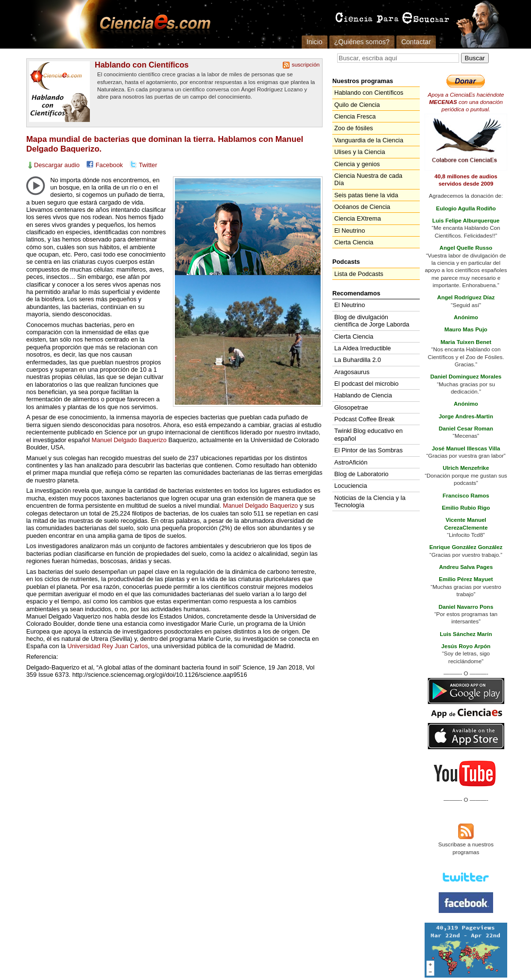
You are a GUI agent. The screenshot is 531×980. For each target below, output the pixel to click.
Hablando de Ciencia (363, 395)
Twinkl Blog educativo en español (368, 434)
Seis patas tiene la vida (366, 195)
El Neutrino (350, 231)
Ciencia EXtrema (358, 218)
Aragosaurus (352, 372)
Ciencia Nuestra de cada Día (368, 179)
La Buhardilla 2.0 (358, 360)
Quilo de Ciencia (357, 105)
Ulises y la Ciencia (360, 152)
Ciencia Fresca (355, 116)
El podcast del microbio (366, 384)
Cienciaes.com (152, 24)
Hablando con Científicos (142, 65)
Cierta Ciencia (354, 242)
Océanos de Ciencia (362, 207)
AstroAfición (351, 462)
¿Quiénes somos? (362, 42)
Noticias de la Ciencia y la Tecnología (370, 501)
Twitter (148, 165)
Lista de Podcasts (359, 274)
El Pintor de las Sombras (368, 450)
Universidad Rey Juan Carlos (108, 646)
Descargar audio (57, 165)
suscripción (306, 65)
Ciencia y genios (357, 164)
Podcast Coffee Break (364, 419)
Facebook (109, 165)
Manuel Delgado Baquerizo (129, 440)
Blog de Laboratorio (361, 474)
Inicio (315, 42)
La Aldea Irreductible (363, 348)
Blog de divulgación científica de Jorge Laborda (372, 321)
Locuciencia (351, 486)
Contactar (416, 42)
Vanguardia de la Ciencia (369, 140)
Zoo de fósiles (354, 128)
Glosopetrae (351, 407)
